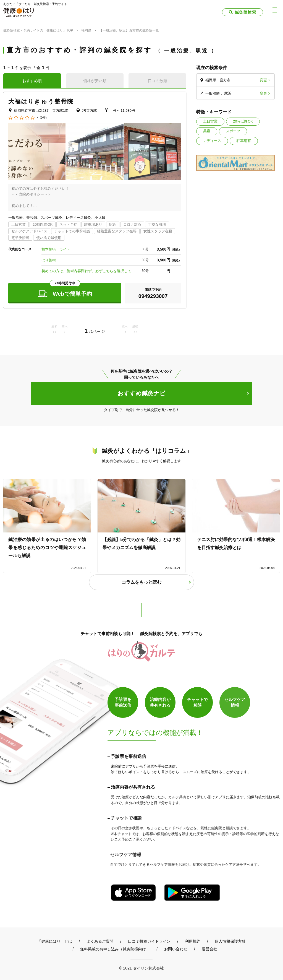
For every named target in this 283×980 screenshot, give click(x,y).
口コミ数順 (158, 81)
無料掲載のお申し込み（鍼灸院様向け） (115, 949)
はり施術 (49, 260)
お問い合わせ (176, 949)
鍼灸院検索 (246, 12)
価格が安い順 (95, 81)
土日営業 (210, 121)
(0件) (43, 118)
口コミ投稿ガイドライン (149, 941)
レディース (212, 141)
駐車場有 (244, 141)
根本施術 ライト (56, 249)
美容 (207, 131)
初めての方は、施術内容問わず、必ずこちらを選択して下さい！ (88, 271)
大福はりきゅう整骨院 (41, 101)
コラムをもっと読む (141, 582)
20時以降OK (243, 121)
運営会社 (209, 949)
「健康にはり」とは (55, 941)
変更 (263, 80)
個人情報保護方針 (230, 941)
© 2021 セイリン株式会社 (141, 968)
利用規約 (193, 941)
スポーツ (233, 131)
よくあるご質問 (100, 941)
